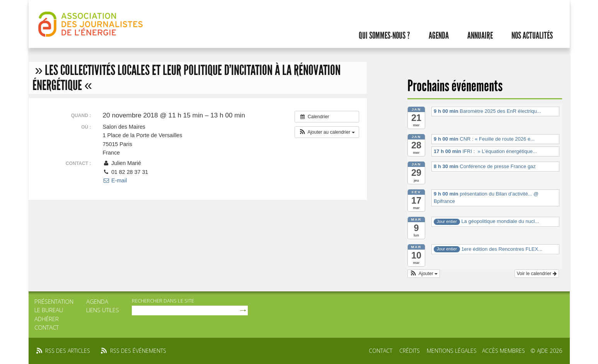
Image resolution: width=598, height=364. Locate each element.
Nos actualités (532, 36)
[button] (327, 132)
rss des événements (138, 351)
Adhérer (47, 319)
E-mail (115, 180)
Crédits (410, 351)
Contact (47, 327)
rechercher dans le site (163, 301)
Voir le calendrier (537, 274)
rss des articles (68, 351)
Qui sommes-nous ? (384, 36)
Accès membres (503, 351)
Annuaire (480, 36)
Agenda (439, 36)
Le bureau (49, 310)
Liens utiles (103, 310)
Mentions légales (452, 351)
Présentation (54, 301)
